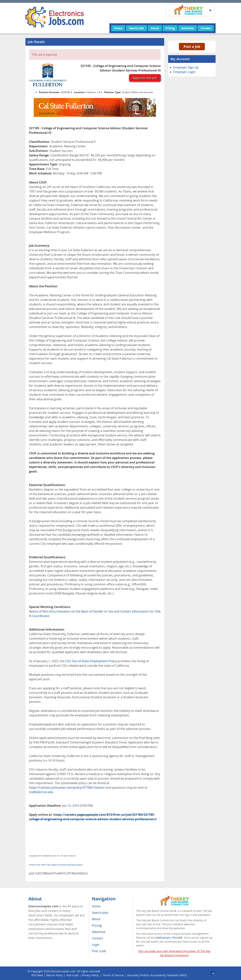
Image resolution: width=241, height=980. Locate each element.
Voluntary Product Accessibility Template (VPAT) (157, 975)
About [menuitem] (96, 919)
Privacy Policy (91, 975)
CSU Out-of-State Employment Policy (91, 661)
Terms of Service (113, 975)
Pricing (170, 28)
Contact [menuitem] (97, 938)
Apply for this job (145, 78)
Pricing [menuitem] (97, 925)
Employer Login (184, 72)
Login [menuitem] (96, 945)
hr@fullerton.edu (41, 792)
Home (118, 28)
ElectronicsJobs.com (63, 971)
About (155, 28)
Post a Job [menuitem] (99, 951)
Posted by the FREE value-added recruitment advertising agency (56, 865)
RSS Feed (37, 975)
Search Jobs (137, 28)
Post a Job (192, 46)
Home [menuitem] (96, 906)
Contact (206, 28)
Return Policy (55, 975)
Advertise (188, 28)
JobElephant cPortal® (169, 938)
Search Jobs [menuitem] (100, 913)
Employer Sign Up (186, 67)
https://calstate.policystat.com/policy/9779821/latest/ (67, 787)
